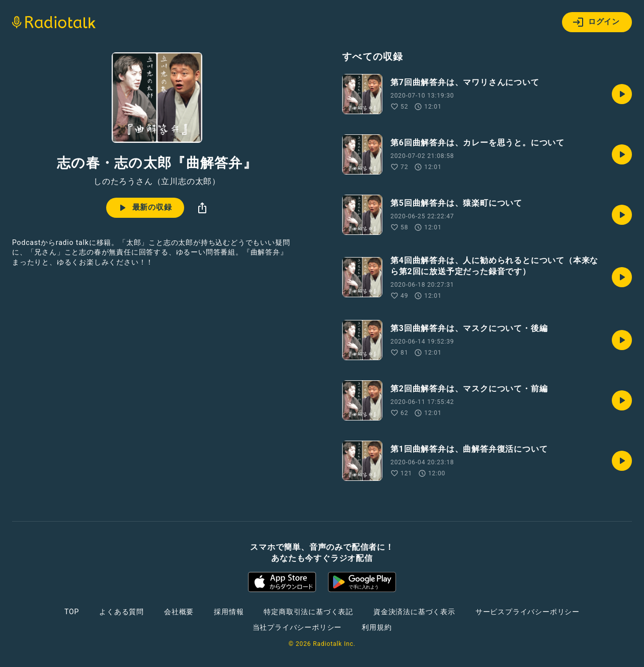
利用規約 (377, 627)
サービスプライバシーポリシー (528, 612)
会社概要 (179, 612)
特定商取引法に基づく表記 (308, 612)
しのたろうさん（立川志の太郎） (157, 182)
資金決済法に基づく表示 (414, 612)
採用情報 (229, 612)
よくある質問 (122, 612)
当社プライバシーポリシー (297, 627)
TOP (72, 612)
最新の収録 (144, 208)
